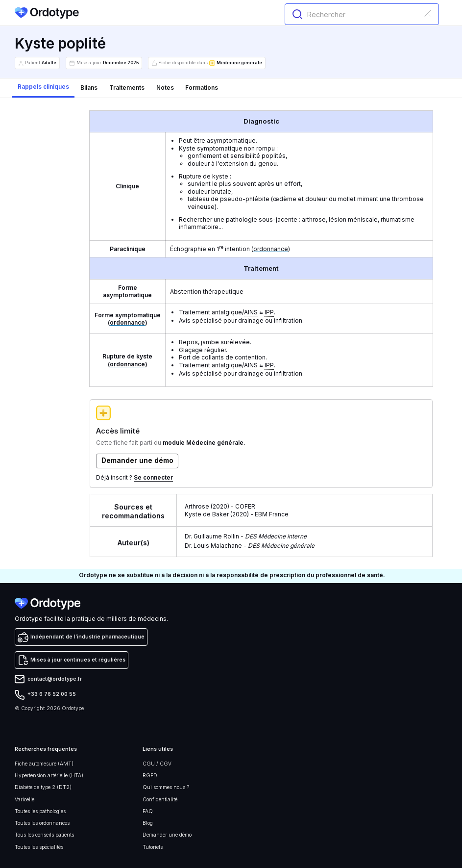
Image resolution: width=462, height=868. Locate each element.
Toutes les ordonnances (42, 823)
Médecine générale (239, 63)
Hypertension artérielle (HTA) (49, 776)
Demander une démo (167, 835)
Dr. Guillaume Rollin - (246, 536)
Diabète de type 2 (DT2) (43, 787)
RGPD (150, 776)
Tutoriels (153, 847)
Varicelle (24, 800)
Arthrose (197, 506)
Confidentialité (160, 800)
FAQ (148, 811)
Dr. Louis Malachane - (250, 546)
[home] (47, 13)
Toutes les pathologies (40, 811)
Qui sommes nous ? (166, 787)
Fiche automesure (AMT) (44, 764)
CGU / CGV (157, 764)
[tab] (43, 88)
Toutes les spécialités (39, 847)
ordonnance (271, 249)
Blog (148, 823)
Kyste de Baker (207, 514)
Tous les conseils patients (44, 835)
